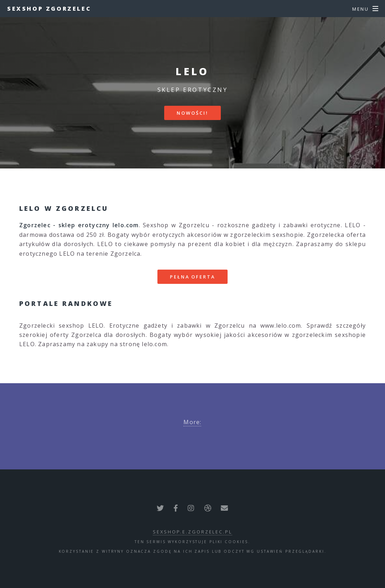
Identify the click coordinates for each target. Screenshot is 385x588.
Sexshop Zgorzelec (49, 9)
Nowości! (192, 113)
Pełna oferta (192, 277)
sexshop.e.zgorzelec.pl (192, 532)
